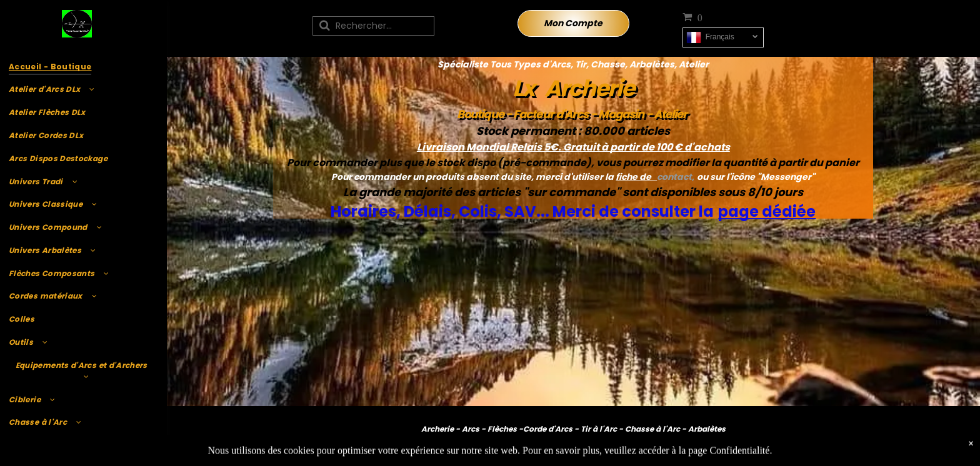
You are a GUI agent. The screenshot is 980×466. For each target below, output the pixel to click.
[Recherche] (373, 26)
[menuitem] (82, 67)
